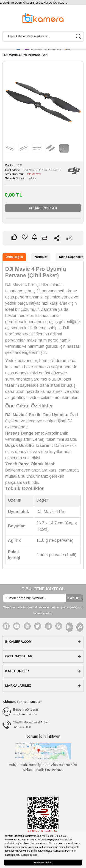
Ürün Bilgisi (14, 257)
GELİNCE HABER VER (43, 208)
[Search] (43, 36)
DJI (20, 166)
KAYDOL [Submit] (74, 598)
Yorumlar (41, 257)
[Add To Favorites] (25, 237)
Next (74, 102)
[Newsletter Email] (34, 598)
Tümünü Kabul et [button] (43, 862)
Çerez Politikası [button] (30, 855)
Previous (12, 102)
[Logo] (43, 17)
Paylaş (57, 238)
